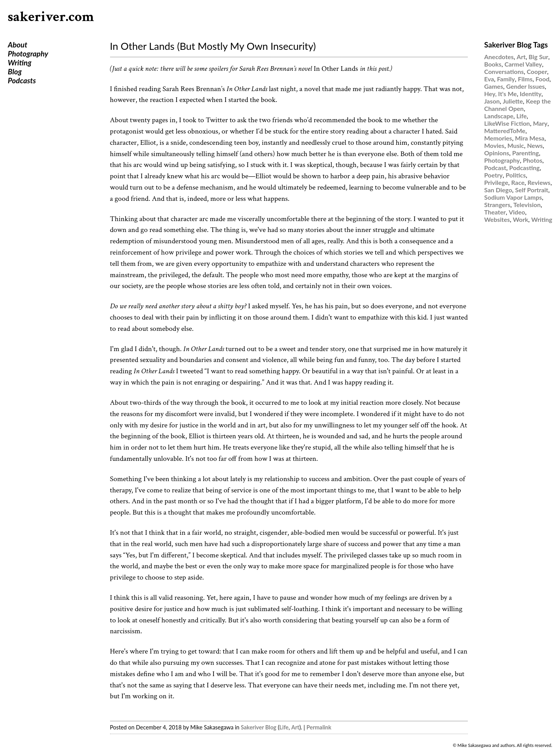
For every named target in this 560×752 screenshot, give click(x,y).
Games (494, 86)
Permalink (319, 727)
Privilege (496, 182)
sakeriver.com (51, 17)
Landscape (499, 116)
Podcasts (22, 80)
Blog (15, 71)
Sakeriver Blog (258, 727)
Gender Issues (525, 86)
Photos (532, 160)
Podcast (495, 168)
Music (516, 145)
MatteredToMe (505, 131)
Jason (492, 101)
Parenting (526, 153)
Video (517, 212)
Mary (540, 123)
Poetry (493, 175)
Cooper (537, 71)
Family (506, 79)
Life (284, 727)
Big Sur (538, 57)
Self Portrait (532, 190)
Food (542, 79)
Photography (28, 54)
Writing (20, 62)
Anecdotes (499, 57)
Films (525, 79)
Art (295, 727)
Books (493, 64)
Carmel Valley (523, 64)
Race (518, 182)
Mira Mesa (530, 138)
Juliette (513, 101)
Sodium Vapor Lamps (513, 197)
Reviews (539, 182)
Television (527, 205)
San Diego (498, 190)
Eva (489, 79)
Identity (531, 94)
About (17, 45)
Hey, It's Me (500, 94)
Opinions (497, 153)
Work (521, 219)
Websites (497, 219)
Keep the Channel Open (517, 105)
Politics (516, 175)
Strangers (497, 205)
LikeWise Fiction (507, 123)
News (535, 145)
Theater (495, 212)
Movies (494, 145)
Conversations (504, 71)
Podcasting (524, 168)
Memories (498, 138)
